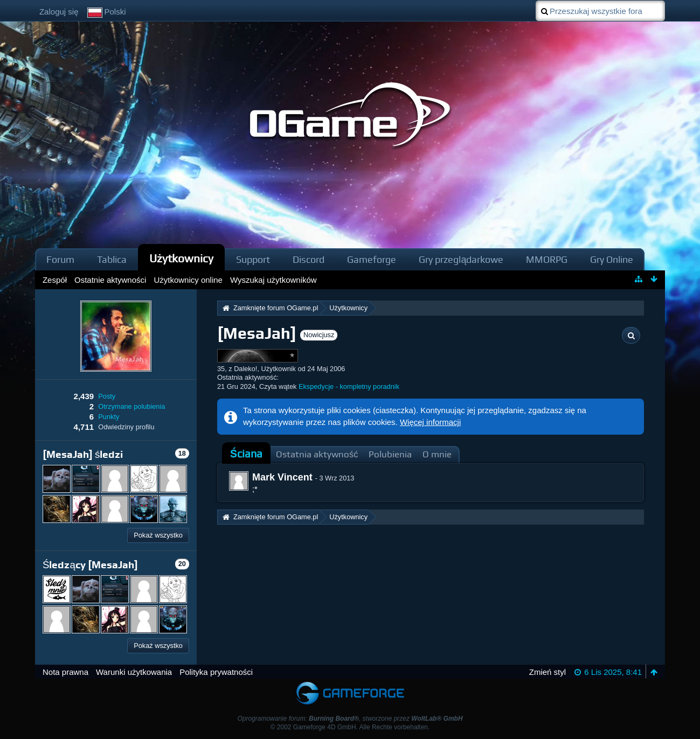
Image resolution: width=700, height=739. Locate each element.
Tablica (112, 259)
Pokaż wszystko (158, 535)
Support (253, 259)
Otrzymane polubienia (131, 406)
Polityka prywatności (216, 672)
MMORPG (547, 259)
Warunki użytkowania (134, 672)
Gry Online (612, 259)
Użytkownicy (182, 258)
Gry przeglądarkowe (461, 259)
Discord (309, 259)
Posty (107, 396)
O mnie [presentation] (437, 454)
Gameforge (372, 259)
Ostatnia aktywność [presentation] (317, 454)
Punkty (109, 417)
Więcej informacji (430, 422)
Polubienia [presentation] (390, 454)
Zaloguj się (59, 12)
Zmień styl (547, 672)
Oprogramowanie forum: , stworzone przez (350, 719)
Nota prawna (65, 672)
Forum (60, 259)
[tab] (246, 454)
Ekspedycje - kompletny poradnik (349, 386)
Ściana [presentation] (246, 454)
